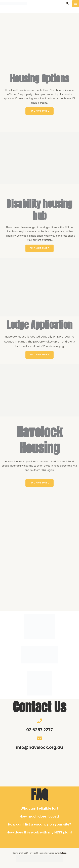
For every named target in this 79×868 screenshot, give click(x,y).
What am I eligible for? (40, 808)
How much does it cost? (39, 816)
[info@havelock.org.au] (39, 738)
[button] (67, 4)
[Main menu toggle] (76, 4)
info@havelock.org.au (39, 747)
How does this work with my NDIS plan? (39, 832)
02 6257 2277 (40, 730)
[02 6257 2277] (39, 721)
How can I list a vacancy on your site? (39, 824)
